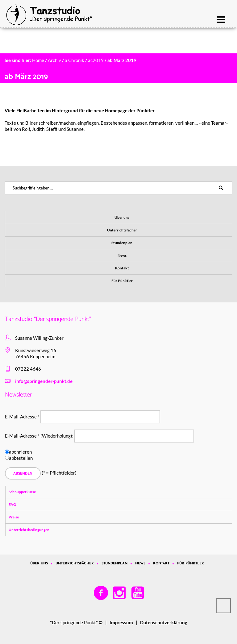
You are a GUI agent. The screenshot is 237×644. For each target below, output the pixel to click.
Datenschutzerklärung (164, 622)
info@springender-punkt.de (44, 381)
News (122, 255)
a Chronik (75, 60)
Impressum (121, 622)
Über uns (122, 217)
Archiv (54, 60)
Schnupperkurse (22, 492)
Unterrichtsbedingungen (29, 530)
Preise (14, 517)
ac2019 (96, 60)
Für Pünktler (122, 281)
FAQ (12, 504)
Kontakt (122, 268)
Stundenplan (122, 243)
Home (38, 60)
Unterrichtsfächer (122, 230)
